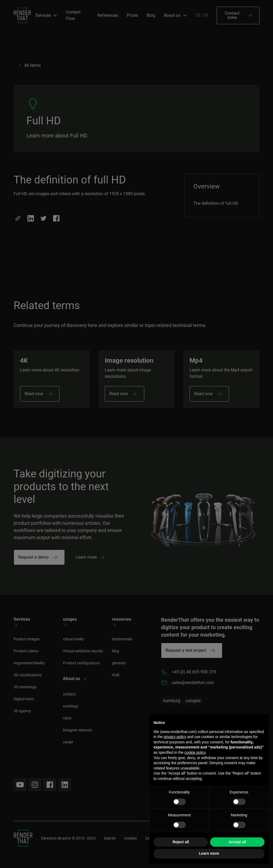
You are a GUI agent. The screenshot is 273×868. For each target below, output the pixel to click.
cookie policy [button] (195, 752)
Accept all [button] (237, 842)
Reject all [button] (181, 842)
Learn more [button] (209, 853)
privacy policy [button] (175, 737)
